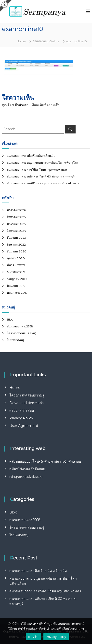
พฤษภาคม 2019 (17, 293)
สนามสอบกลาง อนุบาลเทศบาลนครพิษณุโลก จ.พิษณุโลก (42, 163)
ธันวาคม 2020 (17, 251)
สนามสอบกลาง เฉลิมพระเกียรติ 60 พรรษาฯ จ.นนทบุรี (41, 176)
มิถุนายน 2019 (16, 286)
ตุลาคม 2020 (16, 258)
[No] (86, 631)
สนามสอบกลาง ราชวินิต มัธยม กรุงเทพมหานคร (37, 169)
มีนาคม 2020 (16, 265)
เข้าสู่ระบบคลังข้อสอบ (26, 477)
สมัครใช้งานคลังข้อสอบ (27, 469)
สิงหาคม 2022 (16, 244)
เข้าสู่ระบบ (21, 105)
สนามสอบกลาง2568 (20, 326)
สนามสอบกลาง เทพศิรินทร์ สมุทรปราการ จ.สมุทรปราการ (43, 183)
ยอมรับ (33, 637)
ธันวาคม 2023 (16, 238)
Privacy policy (56, 637)
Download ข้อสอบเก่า (26, 403)
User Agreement (24, 426)
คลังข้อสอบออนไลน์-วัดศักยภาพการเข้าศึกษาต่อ (45, 461)
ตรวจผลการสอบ (22, 410)
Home (15, 388)
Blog (10, 319)
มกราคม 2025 (16, 224)
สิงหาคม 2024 (16, 231)
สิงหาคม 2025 (16, 217)
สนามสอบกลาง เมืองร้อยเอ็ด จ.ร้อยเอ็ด (31, 156)
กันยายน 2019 (16, 272)
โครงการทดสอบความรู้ (22, 333)
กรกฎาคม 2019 (17, 279)
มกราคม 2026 (16, 210)
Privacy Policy (21, 418)
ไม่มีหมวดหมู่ (15, 340)
